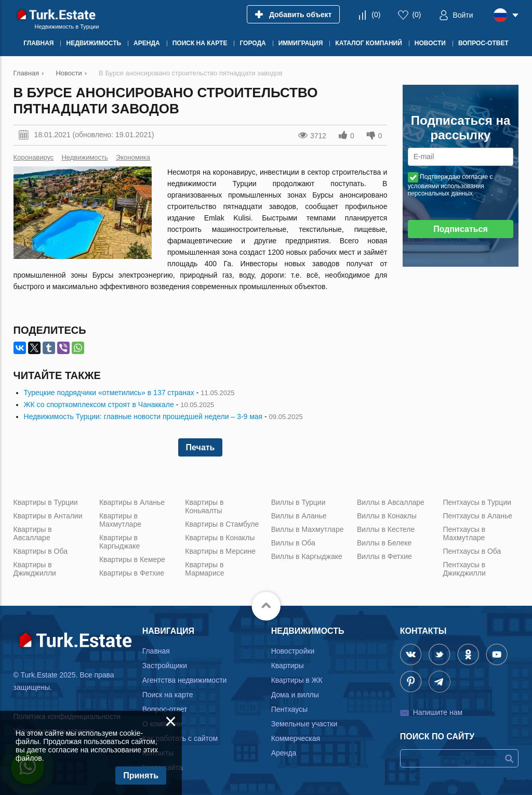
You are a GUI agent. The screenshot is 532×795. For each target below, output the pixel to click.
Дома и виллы (295, 695)
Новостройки (293, 651)
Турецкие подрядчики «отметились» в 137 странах (109, 393)
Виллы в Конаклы (387, 516)
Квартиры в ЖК (297, 680)
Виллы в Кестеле (386, 529)
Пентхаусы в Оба (472, 551)
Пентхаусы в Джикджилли (464, 569)
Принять (141, 776)
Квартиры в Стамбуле (222, 524)
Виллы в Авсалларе (391, 502)
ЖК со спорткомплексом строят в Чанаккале (99, 405)
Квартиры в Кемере (132, 559)
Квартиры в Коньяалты (204, 506)
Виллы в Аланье (299, 516)
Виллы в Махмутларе (308, 529)
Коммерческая (296, 738)
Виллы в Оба (293, 543)
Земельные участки (304, 724)
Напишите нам (438, 712)
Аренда (284, 753)
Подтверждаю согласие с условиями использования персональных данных (450, 185)
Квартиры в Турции (46, 502)
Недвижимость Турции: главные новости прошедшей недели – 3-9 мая (143, 416)
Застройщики (165, 666)
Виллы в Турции (298, 502)
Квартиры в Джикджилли (35, 569)
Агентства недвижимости (185, 680)
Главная (156, 651)
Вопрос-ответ (165, 709)
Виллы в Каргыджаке (307, 556)
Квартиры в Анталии (48, 516)
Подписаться (461, 229)
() (376, 15)
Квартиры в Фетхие (132, 573)
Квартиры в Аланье (132, 502)
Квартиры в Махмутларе (120, 520)
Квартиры (288, 666)
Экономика (133, 157)
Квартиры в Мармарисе (204, 569)
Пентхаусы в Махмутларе (464, 533)
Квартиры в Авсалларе (33, 533)
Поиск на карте (168, 695)
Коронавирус (34, 157)
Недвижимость (84, 157)
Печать (201, 447)
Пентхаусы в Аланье (477, 516)
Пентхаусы (289, 709)
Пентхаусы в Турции (477, 502)
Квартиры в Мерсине (220, 551)
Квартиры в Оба (41, 551)
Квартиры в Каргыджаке (119, 542)
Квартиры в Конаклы (220, 538)
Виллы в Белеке (384, 543)
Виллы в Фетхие (384, 556)
